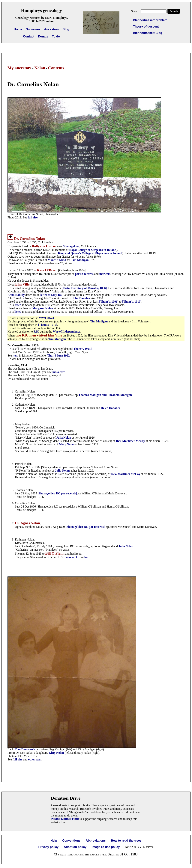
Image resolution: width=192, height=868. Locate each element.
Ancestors (51, 29)
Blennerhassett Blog (148, 33)
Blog (66, 29)
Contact (29, 36)
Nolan (40, 68)
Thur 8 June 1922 (58, 355)
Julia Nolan (64, 438)
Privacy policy (49, 847)
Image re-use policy (106, 847)
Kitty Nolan (57, 753)
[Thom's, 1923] (82, 349)
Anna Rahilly (16, 295)
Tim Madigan (80, 260)
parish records (84, 274)
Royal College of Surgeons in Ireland (93, 250)
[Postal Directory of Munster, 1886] (84, 288)
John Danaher (81, 298)
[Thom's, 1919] (48, 325)
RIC (36, 332)
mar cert (105, 274)
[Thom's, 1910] (132, 302)
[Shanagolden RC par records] (57, 493)
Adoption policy (75, 847)
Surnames (33, 29)
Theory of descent (146, 27)
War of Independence (67, 332)
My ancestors (19, 68)
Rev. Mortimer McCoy (130, 441)
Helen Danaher (110, 408)
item (15, 355)
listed (18, 305)
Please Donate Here (65, 819)
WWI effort (46, 318)
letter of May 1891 (52, 295)
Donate (43, 36)
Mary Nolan (67, 444)
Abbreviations (96, 841)
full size (33, 217)
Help (54, 841)
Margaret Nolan (43, 308)
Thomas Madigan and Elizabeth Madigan (105, 395)
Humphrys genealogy (41, 10)
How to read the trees (126, 841)
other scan (35, 759)
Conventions (71, 841)
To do (56, 36)
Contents (56, 68)
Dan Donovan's (25, 749)
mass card (59, 372)
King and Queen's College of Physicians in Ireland (90, 253)
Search (174, 11)
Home (18, 29)
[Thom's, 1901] (109, 302)
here (87, 557)
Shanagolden (71, 246)
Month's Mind (57, 260)
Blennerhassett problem (150, 20)
